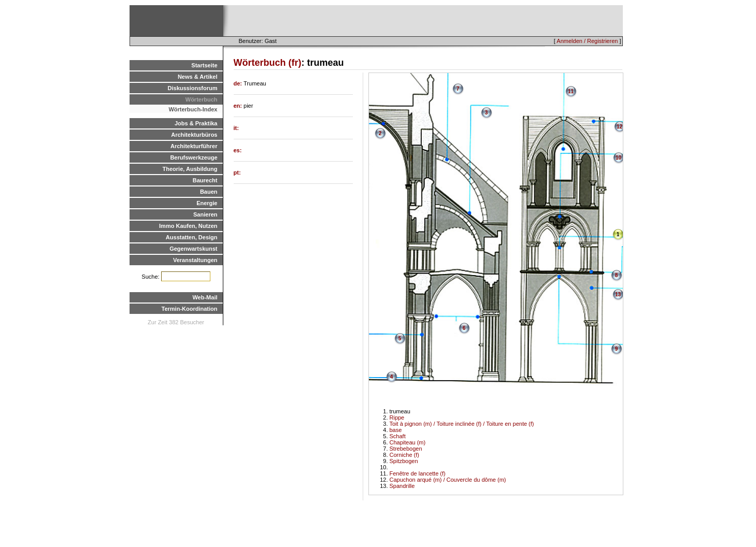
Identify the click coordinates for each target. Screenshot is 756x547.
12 (619, 127)
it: (236, 128)
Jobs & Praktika (196, 123)
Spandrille (402, 486)
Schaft (398, 436)
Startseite (204, 65)
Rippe (397, 418)
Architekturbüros (194, 135)
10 (618, 158)
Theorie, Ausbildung (190, 169)
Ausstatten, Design (192, 237)
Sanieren (205, 214)
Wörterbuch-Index (193, 109)
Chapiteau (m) (408, 442)
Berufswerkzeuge (194, 157)
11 (571, 91)
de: (239, 83)
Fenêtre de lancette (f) (418, 473)
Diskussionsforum (193, 88)
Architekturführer (194, 146)
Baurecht (205, 180)
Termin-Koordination (190, 309)
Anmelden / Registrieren (587, 41)
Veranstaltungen (195, 260)
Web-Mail (205, 297)
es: (238, 150)
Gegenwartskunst (193, 249)
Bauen (209, 192)
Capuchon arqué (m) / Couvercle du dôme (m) (448, 480)
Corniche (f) (404, 455)
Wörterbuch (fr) (268, 63)
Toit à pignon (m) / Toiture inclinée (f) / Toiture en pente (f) (462, 424)
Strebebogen (406, 449)
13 (618, 294)
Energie (207, 203)
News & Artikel (198, 77)
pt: (237, 172)
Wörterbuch (202, 99)
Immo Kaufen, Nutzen (188, 226)
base (396, 430)
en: (239, 106)
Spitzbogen (404, 461)
